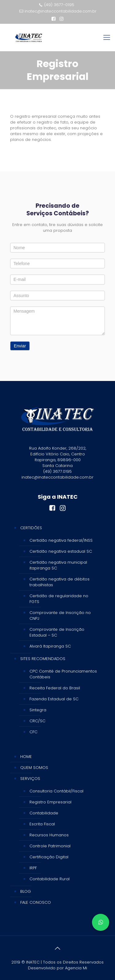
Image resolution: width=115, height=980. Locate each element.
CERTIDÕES (31, 528)
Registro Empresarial (50, 802)
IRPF (33, 868)
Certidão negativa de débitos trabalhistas (59, 582)
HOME (26, 757)
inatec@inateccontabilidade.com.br (61, 11)
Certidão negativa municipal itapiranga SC (58, 565)
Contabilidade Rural (50, 879)
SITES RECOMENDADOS (43, 659)
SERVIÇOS (30, 779)
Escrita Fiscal (42, 824)
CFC (33, 732)
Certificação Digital (49, 857)
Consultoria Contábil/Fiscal (56, 791)
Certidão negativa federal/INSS (61, 540)
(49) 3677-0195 (59, 5)
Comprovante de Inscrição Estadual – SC (57, 632)
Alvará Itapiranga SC (50, 646)
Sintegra (38, 710)
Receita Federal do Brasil (55, 688)
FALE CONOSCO (36, 902)
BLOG (26, 891)
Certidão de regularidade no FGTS (59, 599)
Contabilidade (44, 813)
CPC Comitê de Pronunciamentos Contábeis (63, 674)
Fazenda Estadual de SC (54, 699)
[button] (101, 922)
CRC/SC (37, 721)
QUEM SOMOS (34, 768)
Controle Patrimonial (50, 846)
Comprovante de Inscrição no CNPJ (60, 616)
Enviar (20, 346)
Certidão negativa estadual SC (61, 551)
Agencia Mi (76, 968)
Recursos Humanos (49, 835)
